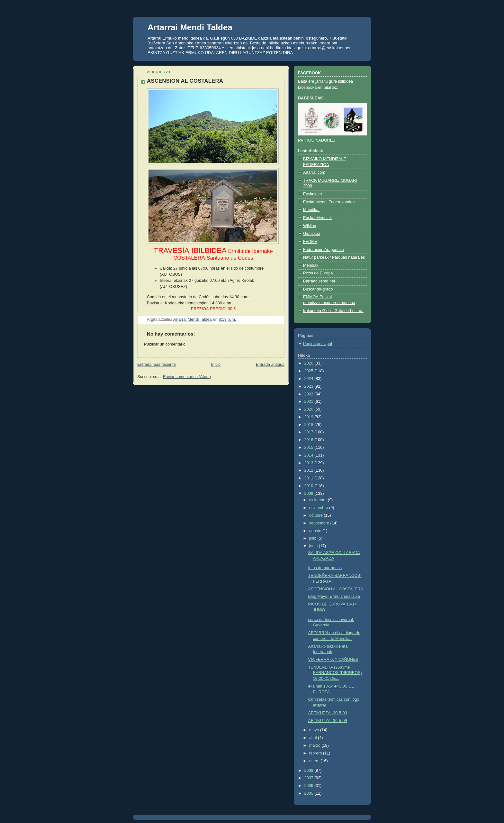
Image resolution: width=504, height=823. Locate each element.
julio (313, 538)
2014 (310, 455)
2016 (310, 440)
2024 (310, 379)
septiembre (320, 523)
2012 (310, 470)
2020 (310, 409)
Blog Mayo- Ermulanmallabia (334, 596)
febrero (316, 753)
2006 (310, 786)
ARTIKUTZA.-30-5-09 (328, 713)
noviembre (319, 508)
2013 (310, 463)
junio (314, 546)
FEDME (310, 242)
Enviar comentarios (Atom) (187, 377)
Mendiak (311, 265)
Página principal (318, 344)
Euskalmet (313, 194)
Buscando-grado (318, 289)
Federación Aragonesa (324, 250)
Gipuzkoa (312, 234)
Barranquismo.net (319, 281)
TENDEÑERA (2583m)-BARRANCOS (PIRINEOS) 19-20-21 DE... (335, 673)
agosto (316, 531)
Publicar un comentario (165, 344)
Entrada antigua (270, 365)
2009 (310, 494)
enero (315, 761)
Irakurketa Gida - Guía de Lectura (333, 311)
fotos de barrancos (325, 568)
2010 (310, 486)
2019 (310, 417)
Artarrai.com (314, 172)
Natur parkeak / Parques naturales (334, 257)
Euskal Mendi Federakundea (329, 202)
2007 (310, 778)
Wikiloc (310, 226)
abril (314, 738)
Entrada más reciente (157, 365)
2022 (310, 394)
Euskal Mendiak (317, 218)
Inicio (216, 365)
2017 (310, 432)
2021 (310, 402)
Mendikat (311, 210)
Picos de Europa (318, 273)
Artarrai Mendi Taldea (190, 27)
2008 (310, 771)
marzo (315, 745)
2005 (310, 793)
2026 (310, 363)
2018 (310, 425)
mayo (315, 730)
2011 (310, 478)
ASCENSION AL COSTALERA (336, 589)
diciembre (319, 500)
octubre (317, 515)
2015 (310, 448)
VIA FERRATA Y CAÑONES (333, 660)
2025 (310, 371)
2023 (310, 386)
